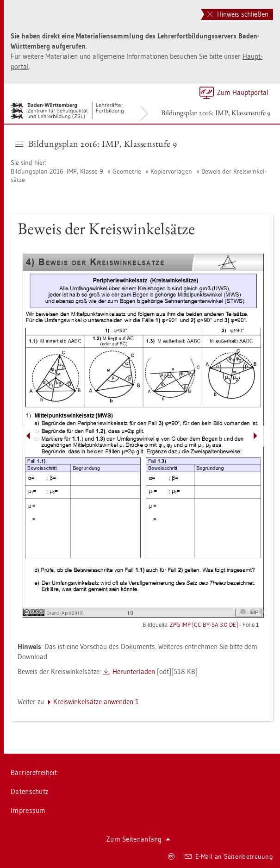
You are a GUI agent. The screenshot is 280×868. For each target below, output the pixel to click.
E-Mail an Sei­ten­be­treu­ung (229, 856)
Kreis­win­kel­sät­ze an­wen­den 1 (96, 702)
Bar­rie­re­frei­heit (34, 772)
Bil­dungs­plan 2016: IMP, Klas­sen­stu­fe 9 (216, 113)
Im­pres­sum (28, 810)
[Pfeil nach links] (28, 436)
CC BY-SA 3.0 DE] (216, 624)
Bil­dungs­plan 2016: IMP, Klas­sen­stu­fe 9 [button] (96, 144)
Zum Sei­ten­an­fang (138, 839)
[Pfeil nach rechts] (255, 436)
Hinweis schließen (238, 14)
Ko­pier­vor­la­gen (171, 171)
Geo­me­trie (127, 171)
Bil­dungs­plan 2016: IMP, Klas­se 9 (58, 171)
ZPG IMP (180, 624)
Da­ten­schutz (29, 791)
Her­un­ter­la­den (134, 671)
